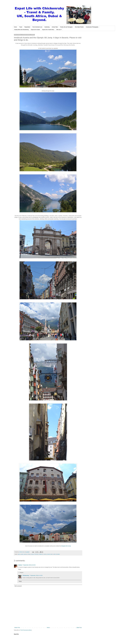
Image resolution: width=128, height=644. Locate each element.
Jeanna (20, 565)
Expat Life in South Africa (48, 30)
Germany (36, 554)
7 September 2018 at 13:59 (36, 575)
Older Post (79, 628)
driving (29, 554)
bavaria (25, 554)
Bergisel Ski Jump (66, 546)
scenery (45, 554)
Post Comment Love (37, 27)
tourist (48, 554)
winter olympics (57, 554)
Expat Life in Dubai (35, 30)
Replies (22, 573)
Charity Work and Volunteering (21, 30)
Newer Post (17, 628)
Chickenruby (26, 575)
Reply (20, 569)
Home (15, 27)
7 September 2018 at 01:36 (29, 565)
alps (19, 554)
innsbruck (41, 554)
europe (32, 554)
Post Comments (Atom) (26, 630)
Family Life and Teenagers (66, 27)
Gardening (47, 27)
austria (22, 554)
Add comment (18, 586)
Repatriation (27, 27)
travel (51, 554)
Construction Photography (92, 27)
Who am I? (59, 30)
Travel (21, 27)
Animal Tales (55, 27)
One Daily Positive (79, 27)
